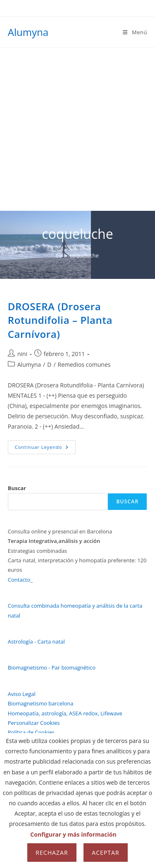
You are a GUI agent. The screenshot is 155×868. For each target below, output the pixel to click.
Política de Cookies (31, 732)
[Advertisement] (77, 129)
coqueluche (84, 255)
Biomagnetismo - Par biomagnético (52, 668)
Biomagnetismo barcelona (41, 703)
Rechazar (52, 853)
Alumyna (28, 32)
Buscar (17, 488)
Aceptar (105, 853)
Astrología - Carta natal (36, 642)
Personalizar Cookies (34, 723)
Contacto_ (20, 580)
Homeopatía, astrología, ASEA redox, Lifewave (65, 713)
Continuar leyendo (45, 449)
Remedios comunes (84, 364)
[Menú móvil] (135, 32)
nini (22, 354)
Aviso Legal (22, 694)
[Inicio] (59, 255)
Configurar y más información (73, 834)
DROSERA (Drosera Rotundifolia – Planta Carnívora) (60, 320)
